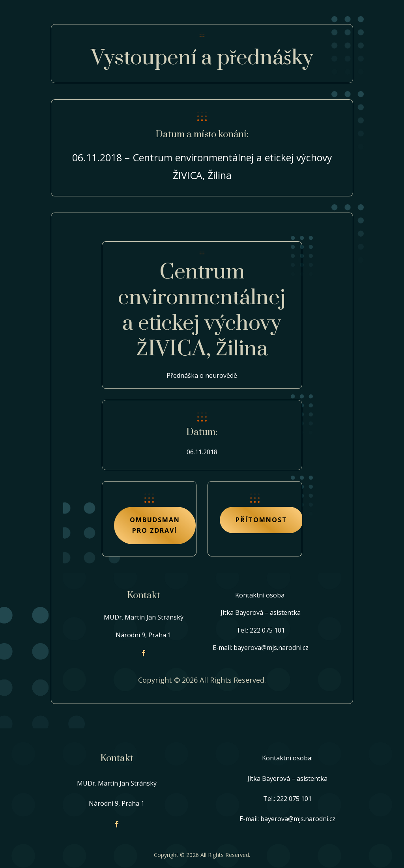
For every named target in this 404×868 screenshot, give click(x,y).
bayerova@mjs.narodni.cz (271, 648)
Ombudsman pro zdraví (155, 525)
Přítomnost (261, 520)
